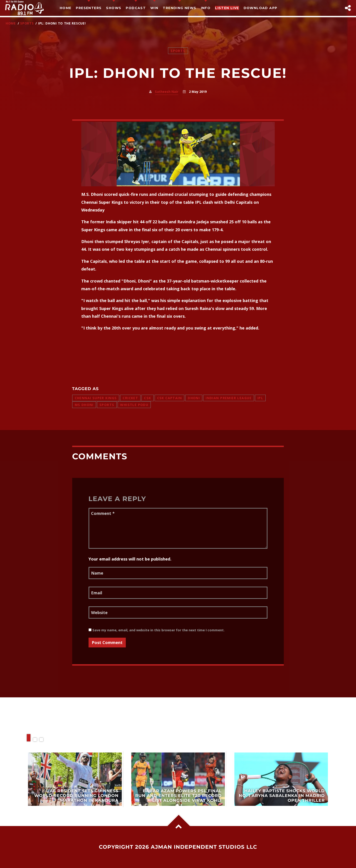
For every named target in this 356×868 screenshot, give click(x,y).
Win (154, 8)
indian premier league (229, 398)
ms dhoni (84, 405)
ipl (260, 398)
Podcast (136, 8)
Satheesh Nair (167, 92)
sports (107, 405)
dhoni (194, 398)
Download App (261, 8)
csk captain (170, 398)
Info (206, 8)
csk (147, 398)
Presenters (89, 8)
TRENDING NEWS (179, 8)
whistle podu (134, 405)
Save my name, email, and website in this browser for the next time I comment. (157, 630)
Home (66, 8)
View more (75, 779)
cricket (130, 398)
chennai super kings (96, 398)
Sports (27, 23)
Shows (114, 8)
